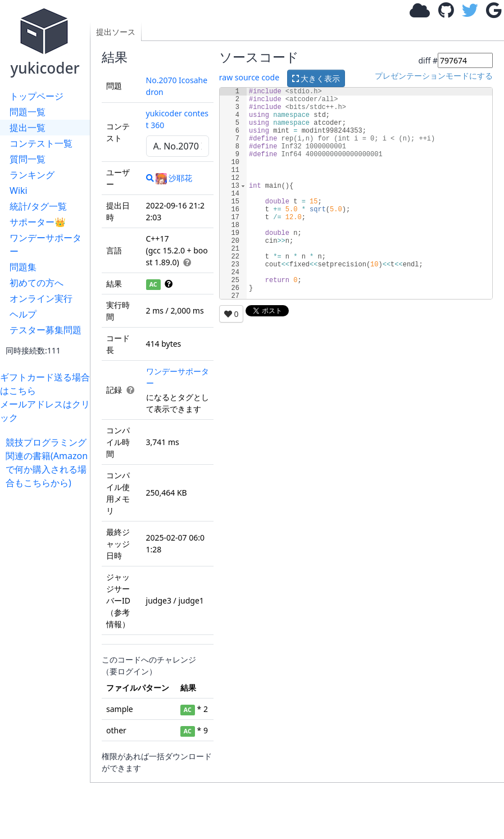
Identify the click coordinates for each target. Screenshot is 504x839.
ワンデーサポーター (46, 244)
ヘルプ (23, 314)
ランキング (32, 175)
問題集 (23, 267)
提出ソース (116, 32)
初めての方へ (37, 283)
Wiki (19, 191)
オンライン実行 (41, 298)
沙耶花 (174, 178)
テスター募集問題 (46, 330)
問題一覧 (28, 112)
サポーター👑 (38, 222)
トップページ (37, 96)
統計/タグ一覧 (38, 206)
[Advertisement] (48, 658)
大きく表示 (316, 78)
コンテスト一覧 (41, 143)
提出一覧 (28, 128)
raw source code (249, 77)
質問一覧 (28, 159)
